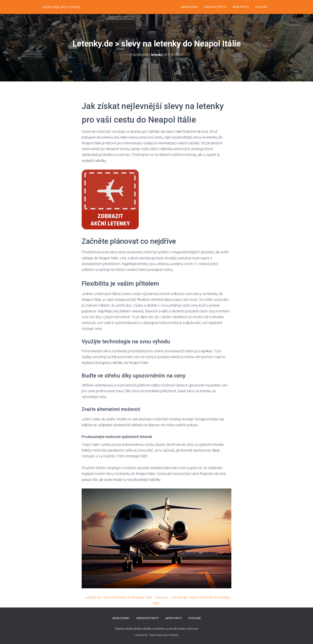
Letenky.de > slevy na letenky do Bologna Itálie (122, 597)
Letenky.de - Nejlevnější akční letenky (157, 635)
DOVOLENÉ (261, 7)
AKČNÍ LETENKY (189, 7)
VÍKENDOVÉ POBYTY (215, 7)
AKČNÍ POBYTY (241, 7)
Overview (168, 597)
